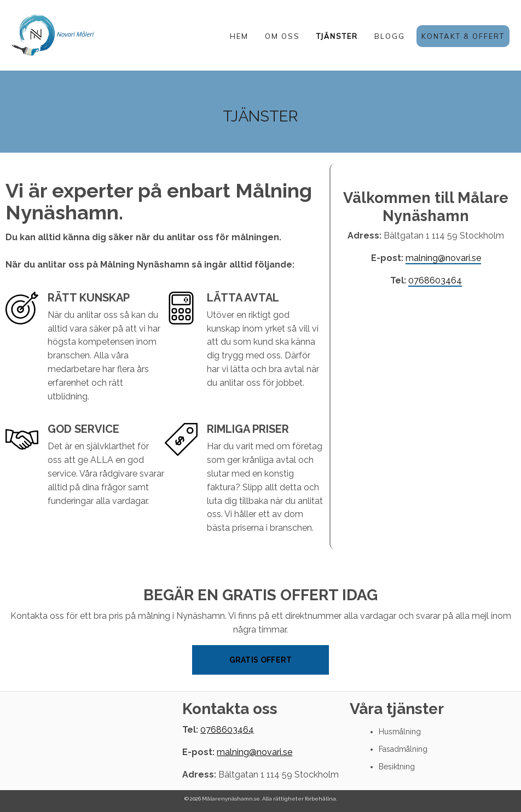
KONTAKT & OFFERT (463, 36)
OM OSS (282, 36)
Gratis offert (261, 660)
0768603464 (435, 280)
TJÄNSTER (337, 36)
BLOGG (390, 36)
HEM (239, 36)
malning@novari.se (443, 258)
